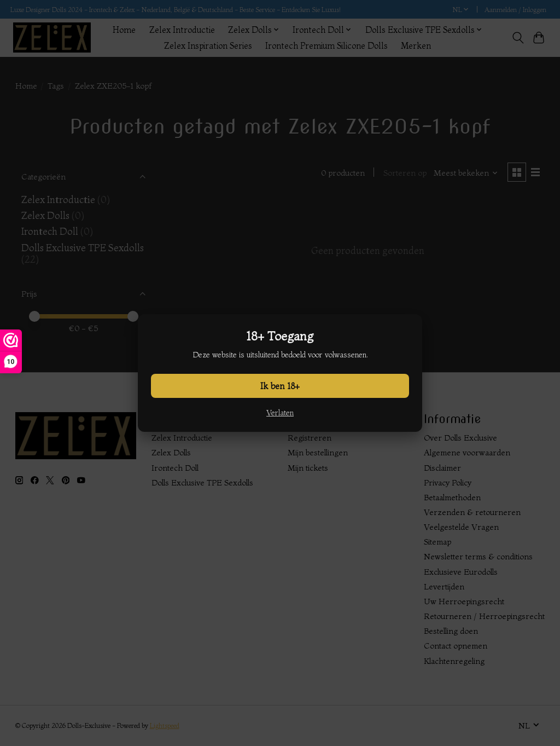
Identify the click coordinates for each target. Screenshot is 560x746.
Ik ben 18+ (280, 386)
